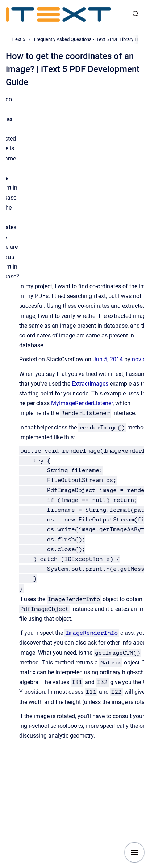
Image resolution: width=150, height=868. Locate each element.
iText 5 (18, 39)
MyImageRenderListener (82, 403)
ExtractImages (90, 384)
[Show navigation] (134, 852)
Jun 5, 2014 (109, 359)
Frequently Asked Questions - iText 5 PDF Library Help (89, 39)
